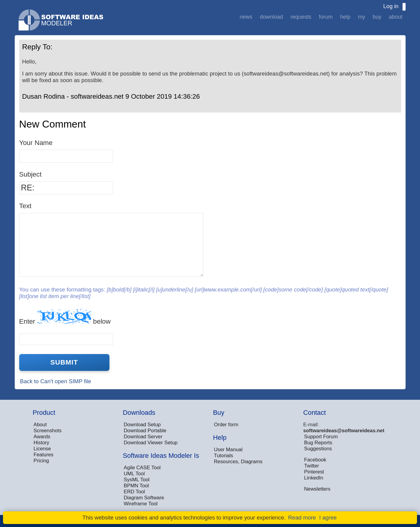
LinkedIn (314, 478)
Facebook (315, 460)
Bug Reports (318, 443)
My (361, 17)
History (41, 443)
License (42, 449)
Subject (31, 174)
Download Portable (145, 431)
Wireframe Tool (141, 504)
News (246, 17)
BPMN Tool (136, 486)
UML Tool (134, 474)
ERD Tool (135, 492)
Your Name (36, 143)
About (395, 17)
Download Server (143, 437)
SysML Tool (137, 480)
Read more (302, 518)
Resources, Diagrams (238, 462)
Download (271, 17)
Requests (301, 17)
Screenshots (48, 431)
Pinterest (314, 472)
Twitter (312, 466)
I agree (328, 518)
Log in (391, 6)
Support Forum (321, 437)
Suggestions (318, 449)
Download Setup (142, 425)
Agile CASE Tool (142, 468)
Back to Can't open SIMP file (56, 381)
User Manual (228, 450)
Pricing (41, 461)
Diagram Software (144, 498)
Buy (377, 17)
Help (345, 17)
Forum (326, 17)
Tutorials (224, 456)
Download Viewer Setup (151, 443)
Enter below (65, 317)
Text (25, 206)
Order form (226, 425)
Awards (42, 437)
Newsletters (317, 489)
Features (44, 455)
